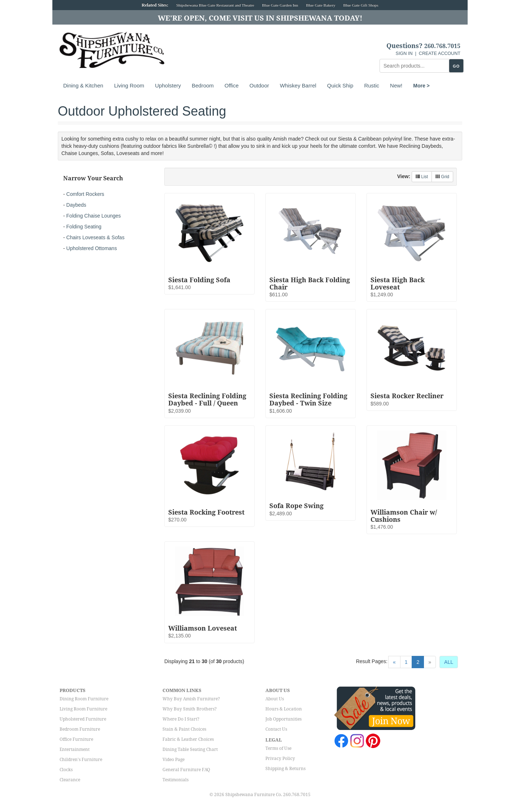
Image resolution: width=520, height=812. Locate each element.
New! (396, 85)
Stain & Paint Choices (184, 729)
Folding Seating (84, 227)
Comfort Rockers (85, 194)
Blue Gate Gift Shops (361, 5)
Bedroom (203, 85)
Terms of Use (278, 748)
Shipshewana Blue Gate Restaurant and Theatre (215, 5)
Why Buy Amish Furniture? (191, 699)
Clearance (70, 780)
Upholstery (168, 85)
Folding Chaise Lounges (94, 216)
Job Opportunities (283, 719)
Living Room (129, 85)
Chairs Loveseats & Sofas (96, 237)
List (422, 177)
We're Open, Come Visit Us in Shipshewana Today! (260, 18)
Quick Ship (340, 85)
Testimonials (175, 780)
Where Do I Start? (181, 719)
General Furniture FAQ (186, 770)
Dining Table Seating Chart (190, 749)
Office (232, 85)
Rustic (372, 85)
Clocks (66, 770)
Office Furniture (76, 739)
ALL (449, 662)
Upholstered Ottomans (92, 248)
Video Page (174, 760)
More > (421, 86)
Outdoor (259, 85)
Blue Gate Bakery (320, 5)
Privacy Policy (280, 759)
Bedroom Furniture (80, 729)
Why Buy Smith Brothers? (190, 709)
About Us (275, 699)
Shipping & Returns (285, 769)
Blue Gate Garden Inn (280, 5)
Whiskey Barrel (298, 85)
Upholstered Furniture (83, 719)
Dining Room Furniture (84, 699)
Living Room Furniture (83, 709)
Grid (442, 177)
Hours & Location (284, 709)
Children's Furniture (81, 760)
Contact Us (276, 729)
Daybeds (76, 205)
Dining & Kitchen (83, 85)
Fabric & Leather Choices (188, 739)
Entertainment (75, 749)
